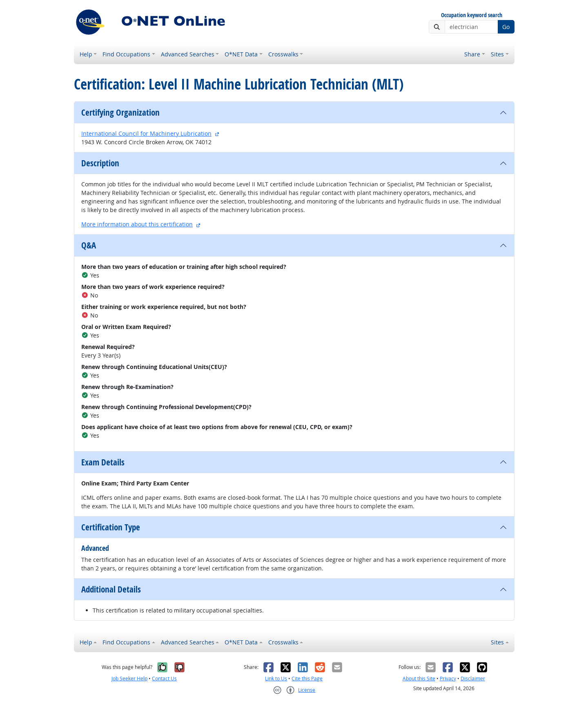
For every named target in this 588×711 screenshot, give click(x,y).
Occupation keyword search (472, 15)
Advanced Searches (188, 54)
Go (506, 27)
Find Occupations (126, 54)
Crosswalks (283, 54)
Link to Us (276, 679)
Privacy (448, 679)
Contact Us (164, 679)
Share (472, 54)
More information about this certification (137, 224)
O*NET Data (241, 54)
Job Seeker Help (129, 679)
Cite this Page (307, 679)
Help (86, 54)
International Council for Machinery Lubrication (146, 133)
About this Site (419, 679)
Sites (497, 54)
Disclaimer (473, 679)
